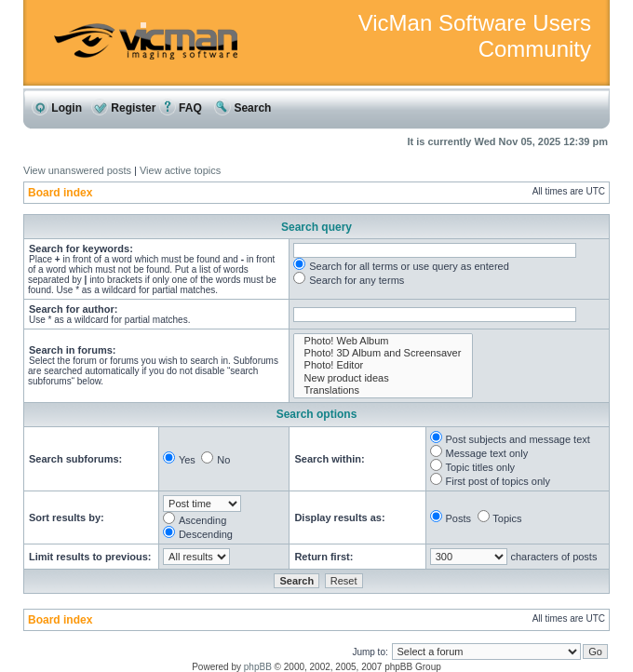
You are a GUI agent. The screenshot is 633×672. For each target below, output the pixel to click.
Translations (383, 390)
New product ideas (383, 378)
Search (242, 108)
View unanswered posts (77, 170)
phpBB (258, 667)
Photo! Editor (383, 365)
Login (57, 108)
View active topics (180, 170)
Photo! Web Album (383, 341)
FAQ (181, 108)
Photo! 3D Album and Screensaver (383, 353)
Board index (60, 193)
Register (123, 108)
